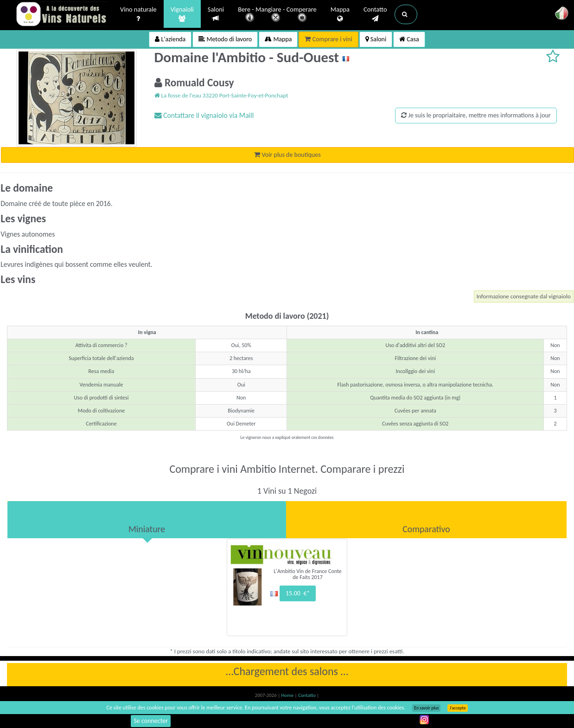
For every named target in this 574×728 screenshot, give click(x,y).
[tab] (147, 520)
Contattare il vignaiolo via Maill (204, 115)
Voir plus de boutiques (287, 155)
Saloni (216, 14)
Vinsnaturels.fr (62, 15)
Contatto (375, 14)
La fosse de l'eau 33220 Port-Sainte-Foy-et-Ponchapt (221, 95)
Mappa (340, 14)
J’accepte (457, 708)
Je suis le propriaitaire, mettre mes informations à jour (476, 115)
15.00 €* (298, 593)
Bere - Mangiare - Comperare (277, 15)
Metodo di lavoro (225, 39)
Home (288, 695)
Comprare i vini (328, 39)
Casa (409, 39)
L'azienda (170, 39)
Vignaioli (182, 14)
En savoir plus (426, 708)
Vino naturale (138, 14)
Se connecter (151, 721)
